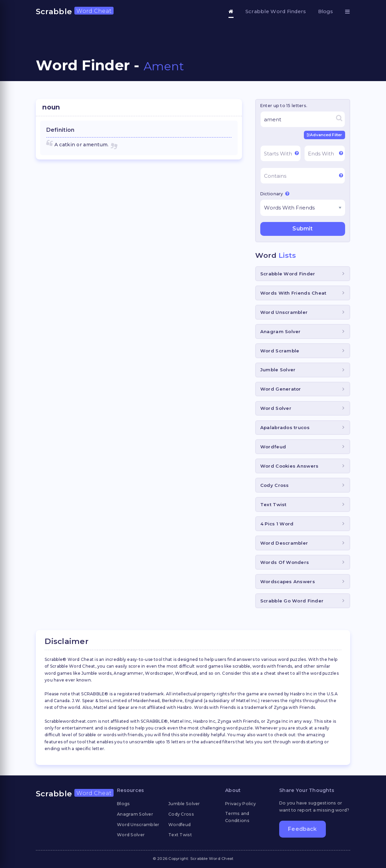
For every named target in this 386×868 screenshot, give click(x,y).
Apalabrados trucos (285, 427)
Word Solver (276, 408)
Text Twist (273, 504)
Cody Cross (275, 485)
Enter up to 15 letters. (284, 106)
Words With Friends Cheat (293, 293)
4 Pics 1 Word (277, 524)
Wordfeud (273, 447)
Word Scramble (280, 351)
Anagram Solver (281, 331)
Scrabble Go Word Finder (292, 601)
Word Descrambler (284, 543)
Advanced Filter (324, 135)
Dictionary (275, 194)
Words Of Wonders (285, 562)
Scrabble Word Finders (276, 11)
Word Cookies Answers (289, 466)
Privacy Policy (240, 804)
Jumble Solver (278, 370)
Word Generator (281, 389)
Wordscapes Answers (288, 581)
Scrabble (75, 11)
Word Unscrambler (284, 312)
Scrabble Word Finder (288, 274)
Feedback (302, 829)
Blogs (325, 11)
